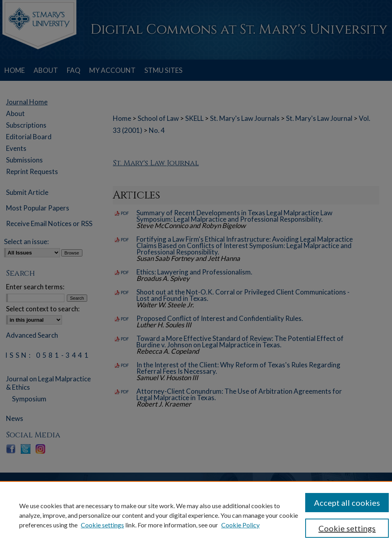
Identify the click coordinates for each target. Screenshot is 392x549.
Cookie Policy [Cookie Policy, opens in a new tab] (240, 525)
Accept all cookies (347, 503)
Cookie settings (102, 525)
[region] (196, 515)
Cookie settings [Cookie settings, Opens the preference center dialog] (347, 528)
